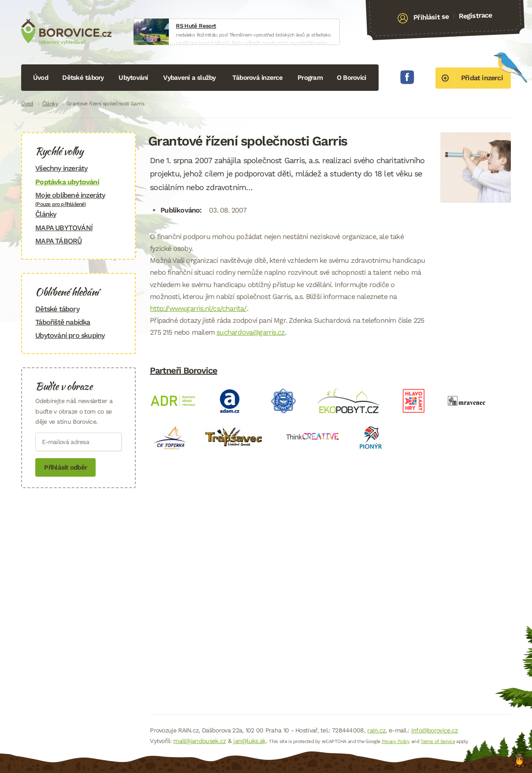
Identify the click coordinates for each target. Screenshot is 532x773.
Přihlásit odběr (65, 467)
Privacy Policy (396, 741)
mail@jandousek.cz (199, 741)
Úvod (41, 78)
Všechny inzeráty (61, 168)
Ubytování (133, 78)
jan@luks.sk (249, 741)
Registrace (475, 15)
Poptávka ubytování (67, 182)
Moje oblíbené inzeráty (78, 199)
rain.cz (376, 730)
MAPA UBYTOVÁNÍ (64, 228)
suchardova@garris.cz (251, 332)
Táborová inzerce (257, 78)
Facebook (407, 77)
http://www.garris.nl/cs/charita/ (198, 308)
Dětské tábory (83, 78)
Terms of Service (438, 741)
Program (310, 78)
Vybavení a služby (189, 78)
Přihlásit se (431, 17)
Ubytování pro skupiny (70, 335)
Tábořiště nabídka (63, 322)
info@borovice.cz (435, 730)
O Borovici (352, 78)
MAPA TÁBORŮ (58, 241)
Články (50, 104)
